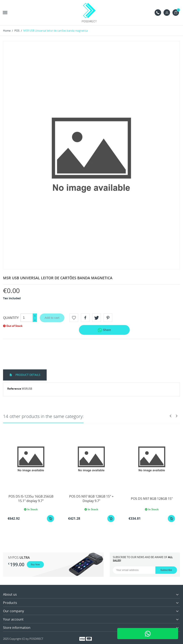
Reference (14, 389)
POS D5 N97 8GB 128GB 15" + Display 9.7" (91, 499)
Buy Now (35, 564)
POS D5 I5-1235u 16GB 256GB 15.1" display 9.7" (31, 499)
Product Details (27, 375)
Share (104, 330)
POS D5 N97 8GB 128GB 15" (152, 499)
